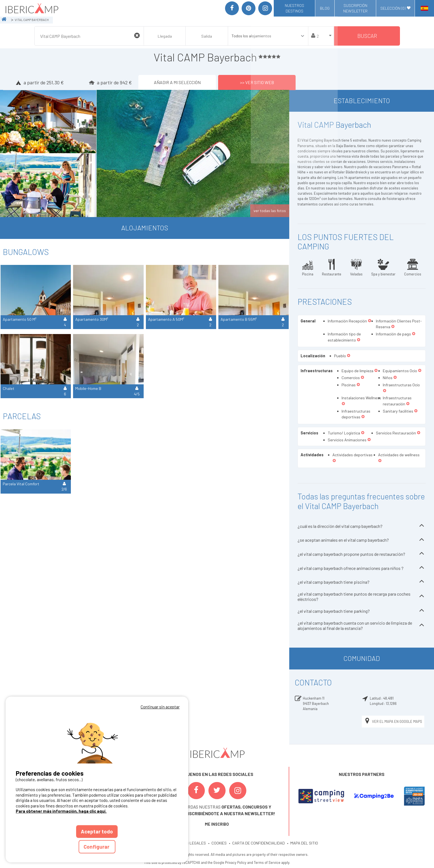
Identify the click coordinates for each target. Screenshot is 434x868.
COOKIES (219, 843)
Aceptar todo (97, 831)
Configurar (97, 847)
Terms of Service (267, 862)
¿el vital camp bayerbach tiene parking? (362, 611)
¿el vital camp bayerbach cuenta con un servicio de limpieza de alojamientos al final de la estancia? (362, 625)
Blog (325, 8)
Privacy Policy (236, 862)
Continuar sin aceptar (160, 707)
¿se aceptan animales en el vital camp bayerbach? (362, 540)
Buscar (367, 36)
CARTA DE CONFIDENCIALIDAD (259, 843)
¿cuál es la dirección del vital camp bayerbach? (362, 526)
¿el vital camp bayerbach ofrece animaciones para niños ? (362, 568)
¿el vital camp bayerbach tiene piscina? (362, 582)
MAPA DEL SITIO (304, 843)
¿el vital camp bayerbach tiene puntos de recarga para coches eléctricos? (362, 596)
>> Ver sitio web (257, 82)
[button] (370, 321)
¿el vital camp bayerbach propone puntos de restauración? (362, 554)
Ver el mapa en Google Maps (393, 722)
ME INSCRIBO (217, 824)
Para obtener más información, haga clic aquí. (61, 811)
